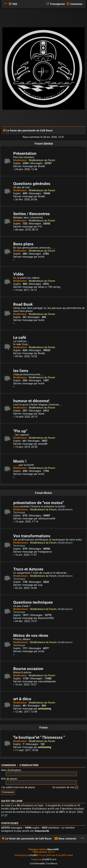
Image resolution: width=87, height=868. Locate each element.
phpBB (33, 855)
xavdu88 (43, 444)
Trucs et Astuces (28, 569)
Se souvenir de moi (65, 787)
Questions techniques (33, 602)
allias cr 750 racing (49, 287)
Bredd (41, 166)
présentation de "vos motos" (39, 503)
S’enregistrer (29, 765)
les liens (21, 371)
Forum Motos (43, 493)
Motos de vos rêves (31, 636)
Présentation (25, 154)
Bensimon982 (46, 618)
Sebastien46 (42, 831)
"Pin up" (20, 431)
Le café (20, 338)
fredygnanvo (45, 552)
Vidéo (18, 274)
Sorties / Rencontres (32, 214)
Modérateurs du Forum (42, 160)
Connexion (8, 765)
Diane (41, 414)
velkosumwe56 (47, 519)
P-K (40, 227)
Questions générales (32, 184)
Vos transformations (32, 536)
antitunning (45, 709)
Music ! (20, 461)
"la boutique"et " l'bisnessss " (39, 737)
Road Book (23, 304)
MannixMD (53, 849)
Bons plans (23, 244)
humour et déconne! (31, 401)
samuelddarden (47, 682)
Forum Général (44, 144)
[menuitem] (13, 4)
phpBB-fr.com (49, 859)
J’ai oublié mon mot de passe (18, 787)
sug (40, 585)
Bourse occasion (28, 669)
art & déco (22, 699)
